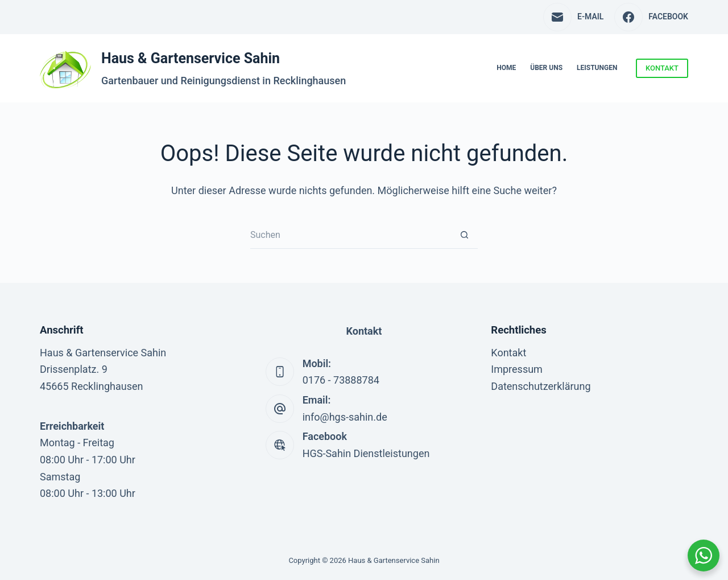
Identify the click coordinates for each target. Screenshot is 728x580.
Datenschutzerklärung (541, 386)
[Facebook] (651, 17)
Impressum (517, 369)
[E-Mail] (573, 17)
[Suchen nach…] (351, 235)
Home (506, 68)
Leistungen (597, 68)
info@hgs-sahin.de (345, 417)
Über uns (546, 68)
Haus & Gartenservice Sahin (191, 58)
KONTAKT (662, 68)
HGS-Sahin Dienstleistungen (366, 453)
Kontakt (508, 353)
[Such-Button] (464, 235)
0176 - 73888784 (341, 380)
